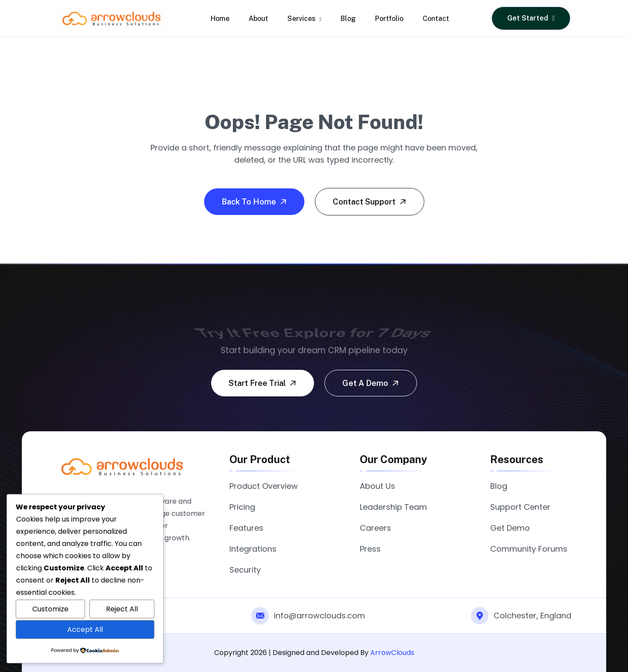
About (258, 19)
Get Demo (510, 528)
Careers (375, 528)
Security (245, 570)
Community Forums (529, 549)
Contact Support (370, 201)
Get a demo (372, 383)
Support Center (520, 507)
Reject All (122, 609)
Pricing (242, 507)
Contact (436, 19)
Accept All (85, 629)
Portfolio (389, 19)
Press (370, 549)
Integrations (253, 549)
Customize (50, 609)
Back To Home (255, 201)
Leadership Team (393, 507)
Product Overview (264, 486)
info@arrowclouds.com (319, 616)
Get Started (531, 18)
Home (220, 19)
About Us (377, 486)
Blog (348, 19)
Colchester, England (532, 616)
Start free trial (263, 383)
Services (304, 19)
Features (246, 528)
